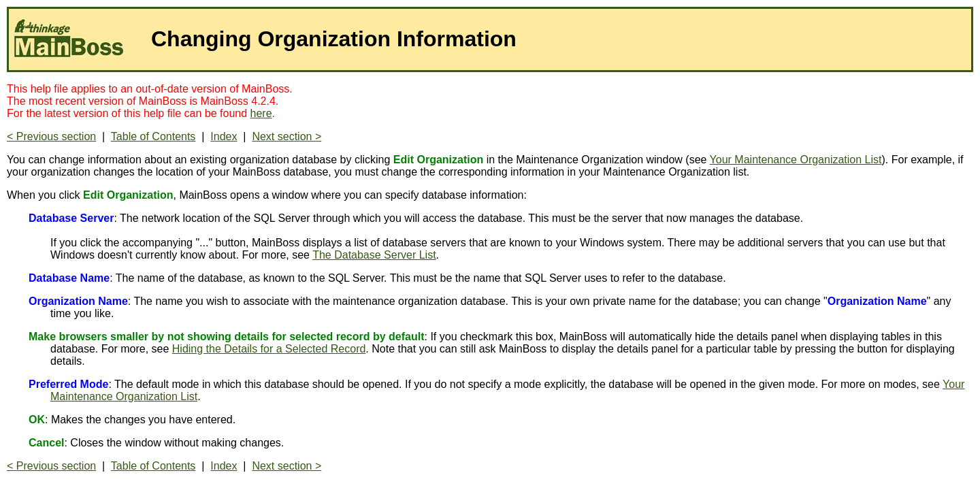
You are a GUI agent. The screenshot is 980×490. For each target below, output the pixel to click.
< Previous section (51, 136)
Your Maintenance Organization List (796, 160)
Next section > (287, 136)
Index (224, 136)
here (261, 113)
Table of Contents (153, 136)
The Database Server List (374, 255)
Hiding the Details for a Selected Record (269, 349)
